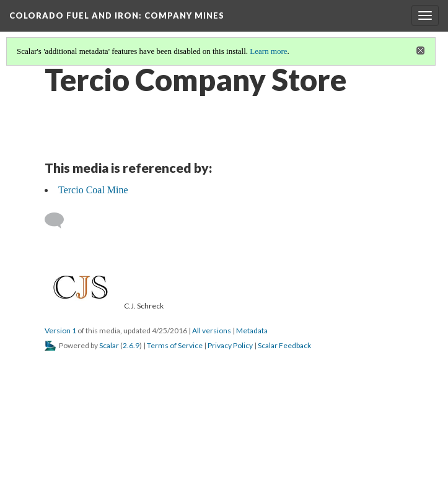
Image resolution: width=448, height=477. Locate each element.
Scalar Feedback (284, 345)
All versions (212, 330)
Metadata (252, 330)
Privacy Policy (230, 345)
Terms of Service (175, 345)
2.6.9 (131, 345)
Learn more (268, 51)
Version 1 (60, 330)
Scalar (109, 345)
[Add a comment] (60, 221)
